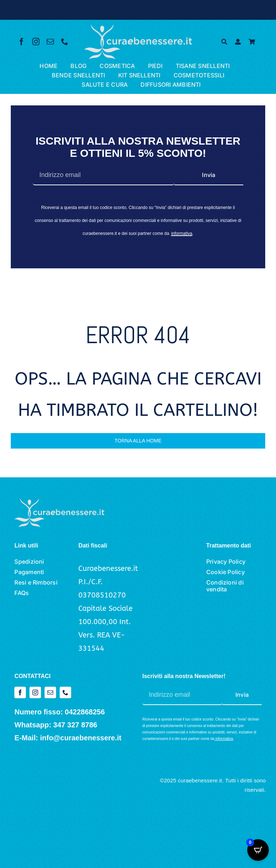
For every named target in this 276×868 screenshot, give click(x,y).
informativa (182, 233)
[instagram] (36, 42)
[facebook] (22, 42)
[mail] (50, 42)
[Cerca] (224, 42)
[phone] (65, 42)
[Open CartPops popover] (258, 850)
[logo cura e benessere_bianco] (138, 28)
